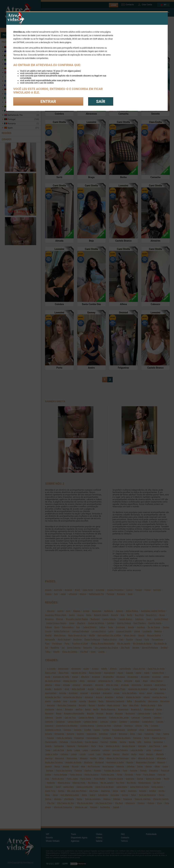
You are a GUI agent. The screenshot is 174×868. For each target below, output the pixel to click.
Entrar (48, 102)
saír (101, 102)
